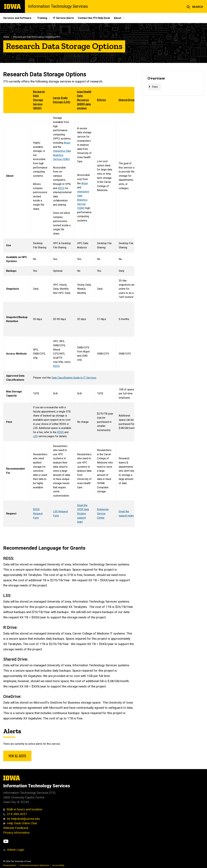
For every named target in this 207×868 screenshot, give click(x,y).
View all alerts (17, 756)
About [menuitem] (117, 18)
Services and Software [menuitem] (17, 18)
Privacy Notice (10, 865)
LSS (35, 436)
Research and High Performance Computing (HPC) (37, 37)
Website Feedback (16, 828)
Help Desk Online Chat (20, 823)
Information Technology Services (58, 6)
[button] (195, 6)
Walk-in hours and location (23, 809)
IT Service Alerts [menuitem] (63, 18)
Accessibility (58, 865)
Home (6, 37)
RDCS (61, 188)
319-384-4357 (15, 814)
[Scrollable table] (69, 307)
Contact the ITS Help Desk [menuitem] (94, 18)
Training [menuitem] (42, 18)
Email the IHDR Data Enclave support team (83, 514)
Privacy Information (16, 833)
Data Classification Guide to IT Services (74, 378)
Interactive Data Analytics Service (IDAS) (62, 155)
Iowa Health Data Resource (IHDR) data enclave (84, 100)
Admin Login (16, 850)
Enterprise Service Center (103, 513)
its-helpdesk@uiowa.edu (22, 819)
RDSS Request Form (38, 513)
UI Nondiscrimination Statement (34, 865)
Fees (155, 87)
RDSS (60, 432)
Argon (67, 143)
